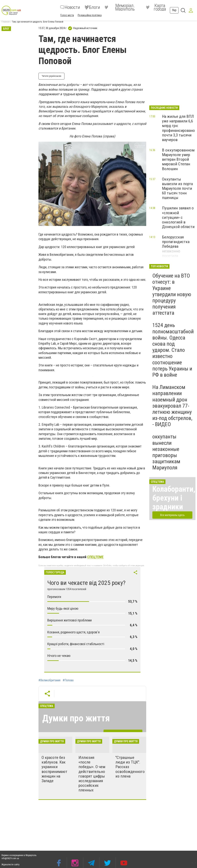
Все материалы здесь (172, 515)
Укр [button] (174, 10)
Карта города (156, 7)
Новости (70, 7)
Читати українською (51, 76)
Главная (6, 22)
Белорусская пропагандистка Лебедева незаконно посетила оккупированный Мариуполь (177, 251)
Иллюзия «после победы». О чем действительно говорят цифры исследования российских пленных (92, 774)
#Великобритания (49, 680)
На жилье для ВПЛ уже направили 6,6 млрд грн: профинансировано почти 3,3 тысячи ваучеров (178, 128)
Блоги (92, 7)
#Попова (68, 680)
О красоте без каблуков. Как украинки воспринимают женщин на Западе (54, 769)
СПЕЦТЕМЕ (95, 557)
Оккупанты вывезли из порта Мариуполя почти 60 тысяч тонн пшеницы (177, 189)
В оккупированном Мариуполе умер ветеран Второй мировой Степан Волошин (178, 159)
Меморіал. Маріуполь (120, 7)
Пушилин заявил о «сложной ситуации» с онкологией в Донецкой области (178, 217)
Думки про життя (76, 718)
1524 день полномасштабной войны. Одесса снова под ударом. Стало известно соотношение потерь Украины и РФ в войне (173, 350)
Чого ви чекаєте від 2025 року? (86, 583)
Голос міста (67, 15)
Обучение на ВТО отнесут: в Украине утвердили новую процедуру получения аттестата (172, 294)
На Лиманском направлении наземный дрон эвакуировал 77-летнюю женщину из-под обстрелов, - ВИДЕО (172, 406)
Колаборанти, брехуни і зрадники (174, 498)
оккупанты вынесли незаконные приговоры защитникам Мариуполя (166, 452)
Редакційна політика (90, 15)
